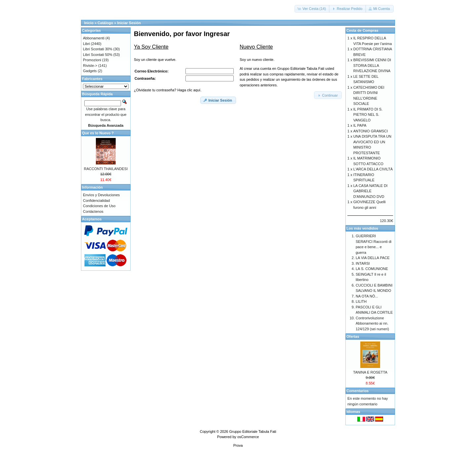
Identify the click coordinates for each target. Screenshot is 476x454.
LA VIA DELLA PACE (373, 258)
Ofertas (353, 337)
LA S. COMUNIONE (372, 269)
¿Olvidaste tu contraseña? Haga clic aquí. (168, 90)
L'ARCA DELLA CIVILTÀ (373, 169)
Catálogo (105, 23)
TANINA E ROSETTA (370, 372)
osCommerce (248, 437)
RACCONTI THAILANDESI (106, 169)
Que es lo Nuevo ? (98, 133)
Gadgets (90, 71)
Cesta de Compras (362, 30)
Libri (86, 44)
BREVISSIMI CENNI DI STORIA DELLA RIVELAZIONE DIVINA (372, 65)
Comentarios (357, 391)
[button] (312, 9)
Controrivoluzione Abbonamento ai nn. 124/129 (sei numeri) (372, 323)
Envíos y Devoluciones (101, 195)
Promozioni (92, 60)
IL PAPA (360, 125)
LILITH (361, 301)
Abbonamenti (94, 38)
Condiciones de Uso (99, 206)
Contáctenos (93, 211)
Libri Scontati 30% (98, 49)
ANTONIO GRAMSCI (371, 131)
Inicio (89, 23)
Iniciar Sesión (129, 23)
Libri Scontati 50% (98, 55)
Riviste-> (90, 66)
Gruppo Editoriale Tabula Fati (253, 431)
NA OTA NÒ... (367, 296)
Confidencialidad (96, 201)
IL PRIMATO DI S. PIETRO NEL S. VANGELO (368, 115)
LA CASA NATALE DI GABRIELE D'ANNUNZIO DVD (371, 191)
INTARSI (363, 263)
